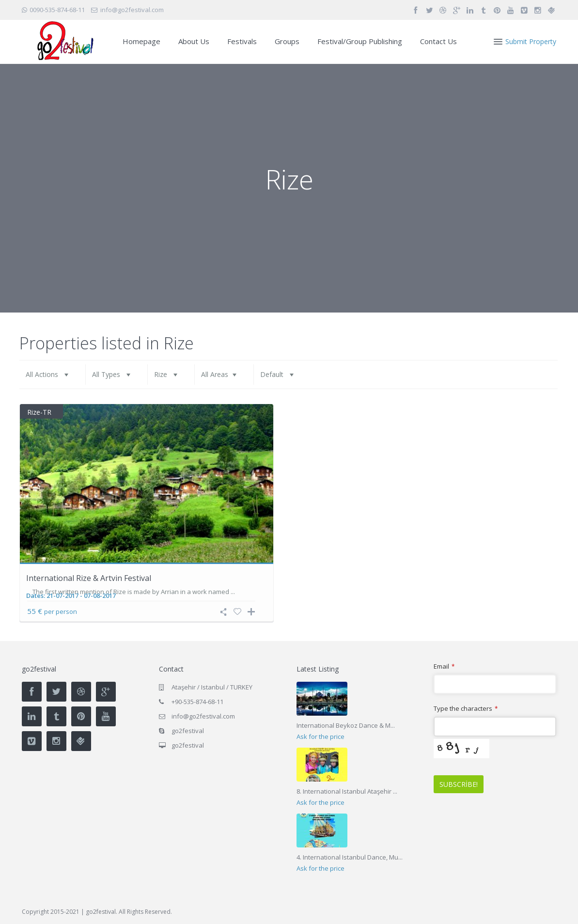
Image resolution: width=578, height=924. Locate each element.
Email (444, 666)
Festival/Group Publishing (360, 41)
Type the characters (466, 709)
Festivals (242, 41)
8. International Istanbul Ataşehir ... (347, 791)
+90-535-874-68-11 (197, 702)
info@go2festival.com (203, 716)
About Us (194, 41)
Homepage (141, 41)
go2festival (188, 745)
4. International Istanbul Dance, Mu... (350, 857)
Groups (287, 41)
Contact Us (438, 41)
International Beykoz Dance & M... (346, 725)
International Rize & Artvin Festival (89, 578)
